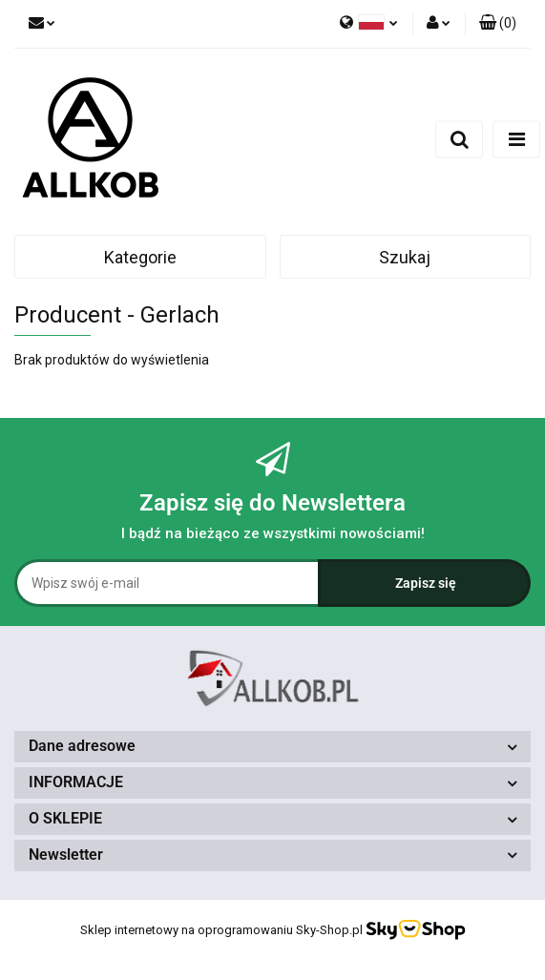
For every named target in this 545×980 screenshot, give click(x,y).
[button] (498, 24)
